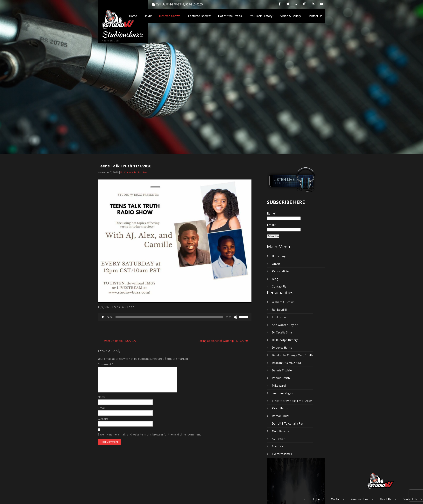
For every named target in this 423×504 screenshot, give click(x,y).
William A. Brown (283, 302)
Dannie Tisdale (282, 370)
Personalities (281, 271)
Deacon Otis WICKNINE (287, 363)
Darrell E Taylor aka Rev (288, 424)
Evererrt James (282, 454)
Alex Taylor (279, 446)
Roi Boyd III (279, 310)
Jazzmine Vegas (282, 393)
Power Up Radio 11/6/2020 (117, 341)
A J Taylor (278, 439)
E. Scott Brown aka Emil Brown (292, 401)
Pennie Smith (281, 378)
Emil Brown (280, 317)
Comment (106, 364)
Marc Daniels (280, 431)
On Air (148, 16)
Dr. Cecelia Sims (282, 332)
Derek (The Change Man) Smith (292, 355)
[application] (175, 317)
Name (102, 402)
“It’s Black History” (261, 16)
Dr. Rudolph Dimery (285, 340)
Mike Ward (279, 386)
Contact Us (315, 16)
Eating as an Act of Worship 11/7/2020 (225, 341)
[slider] (169, 317)
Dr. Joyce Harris (282, 348)
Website (103, 424)
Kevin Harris (280, 408)
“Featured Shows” (199, 16)
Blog (275, 279)
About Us (385, 500)
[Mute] (236, 317)
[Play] (103, 317)
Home (133, 16)
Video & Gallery (291, 16)
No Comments (128, 172)
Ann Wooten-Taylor (285, 325)
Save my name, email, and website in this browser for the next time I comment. (150, 439)
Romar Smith (281, 416)
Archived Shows (169, 16)
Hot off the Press (230, 16)
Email (102, 413)
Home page (279, 256)
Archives (143, 172)
